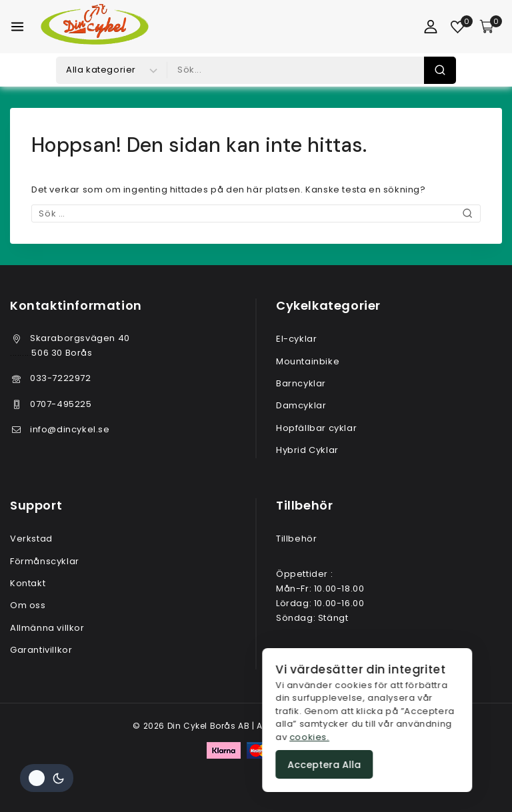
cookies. (474, 736)
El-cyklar (296, 339)
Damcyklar (301, 405)
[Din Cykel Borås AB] (95, 27)
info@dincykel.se (70, 429)
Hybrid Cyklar (307, 450)
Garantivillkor (41, 650)
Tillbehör (296, 539)
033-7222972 (61, 378)
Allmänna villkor (47, 628)
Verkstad (31, 539)
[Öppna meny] (17, 27)
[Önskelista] (458, 27)
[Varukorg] (491, 27)
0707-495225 (61, 404)
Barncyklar (301, 383)
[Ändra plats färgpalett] (47, 778)
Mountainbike (308, 361)
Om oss (28, 605)
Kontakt (28, 583)
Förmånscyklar (45, 561)
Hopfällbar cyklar (316, 428)
